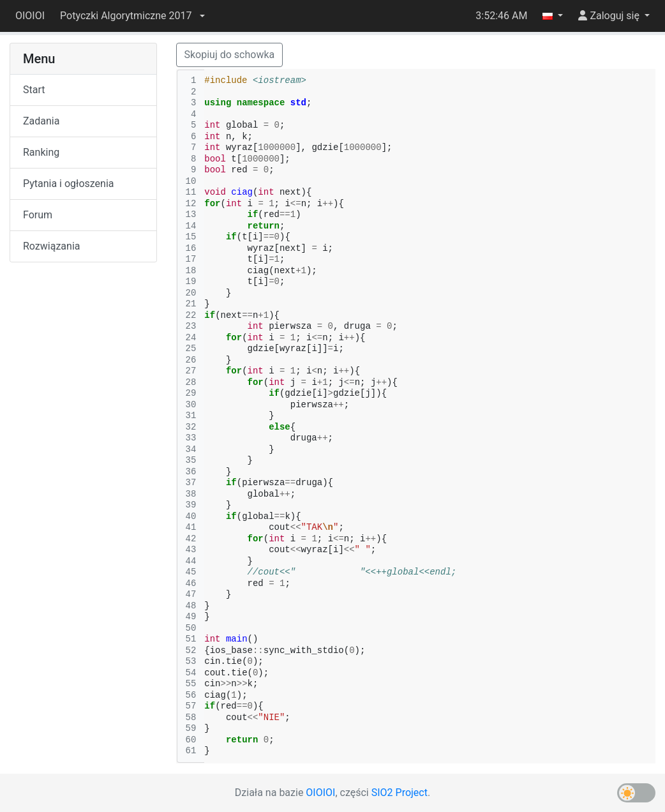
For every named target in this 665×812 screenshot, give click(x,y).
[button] (132, 16)
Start (34, 90)
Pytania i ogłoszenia (69, 184)
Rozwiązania (51, 246)
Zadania (41, 121)
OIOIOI (30, 16)
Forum (38, 215)
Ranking (41, 152)
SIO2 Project (400, 793)
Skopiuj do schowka (230, 55)
